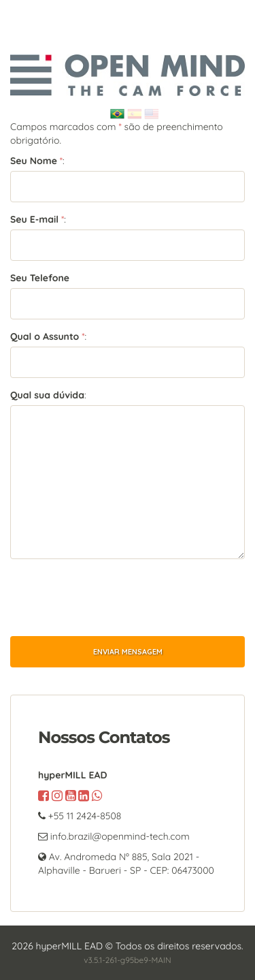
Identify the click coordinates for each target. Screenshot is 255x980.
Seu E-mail (34, 219)
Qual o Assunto (45, 336)
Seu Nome (34, 161)
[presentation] (114, 596)
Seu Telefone (40, 278)
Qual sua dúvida (47, 395)
